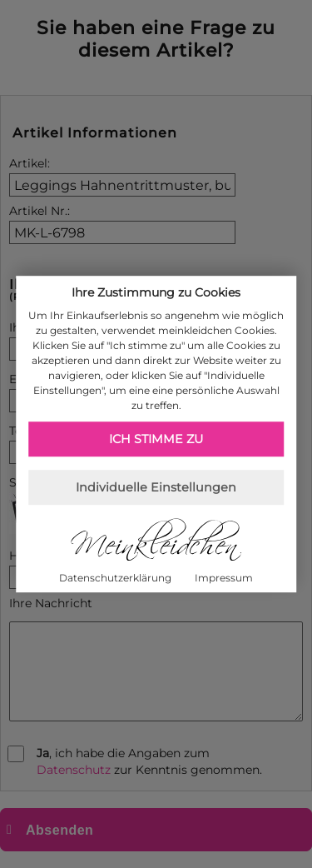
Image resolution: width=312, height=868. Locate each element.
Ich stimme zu (156, 439)
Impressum (224, 578)
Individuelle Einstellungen (156, 487)
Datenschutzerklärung (115, 578)
